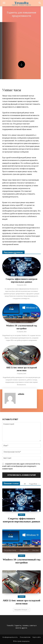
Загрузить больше (21, 610)
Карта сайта (37, 637)
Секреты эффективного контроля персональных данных (21, 520)
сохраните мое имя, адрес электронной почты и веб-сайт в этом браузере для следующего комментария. (21, 466)
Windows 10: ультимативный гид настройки (22, 561)
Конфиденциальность (10, 637)
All (25, 484)
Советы (22, 515)
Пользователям (25, 637)
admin (21, 394)
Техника (22, 597)
